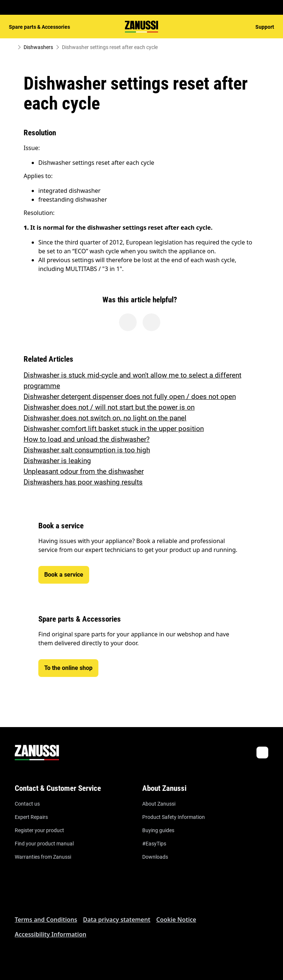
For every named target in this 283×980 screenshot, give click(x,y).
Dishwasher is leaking (57, 461)
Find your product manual (44, 844)
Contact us (27, 804)
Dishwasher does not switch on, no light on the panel (105, 418)
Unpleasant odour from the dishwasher (84, 471)
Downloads (155, 857)
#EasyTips (154, 844)
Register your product (39, 830)
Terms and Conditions (46, 920)
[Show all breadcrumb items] (12, 47)
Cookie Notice (176, 920)
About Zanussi (159, 804)
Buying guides (158, 830)
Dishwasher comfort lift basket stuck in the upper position (114, 429)
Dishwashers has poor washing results (83, 482)
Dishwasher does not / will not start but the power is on (109, 407)
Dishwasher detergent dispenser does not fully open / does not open (130, 397)
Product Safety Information (174, 817)
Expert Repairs (31, 817)
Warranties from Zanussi (43, 857)
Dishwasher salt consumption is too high (87, 450)
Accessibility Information (50, 934)
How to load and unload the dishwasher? (87, 439)
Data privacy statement (117, 920)
